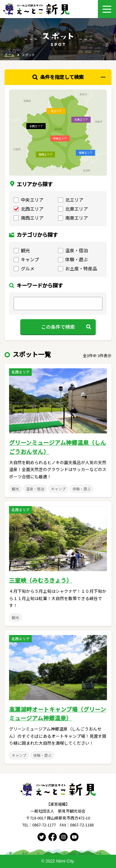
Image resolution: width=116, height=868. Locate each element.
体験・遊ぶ (82, 489)
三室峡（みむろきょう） (41, 580)
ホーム (10, 55)
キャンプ (58, 489)
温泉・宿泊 (35, 489)
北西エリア (21, 372)
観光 (15, 489)
